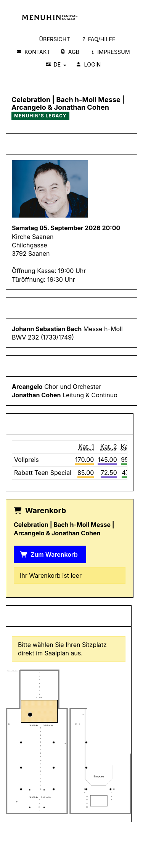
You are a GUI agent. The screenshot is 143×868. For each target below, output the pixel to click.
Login (89, 64)
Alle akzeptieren (70, 511)
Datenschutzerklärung (72, 491)
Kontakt (34, 52)
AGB (70, 52)
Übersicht (54, 39)
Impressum (111, 52)
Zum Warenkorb (49, 554)
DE (56, 64)
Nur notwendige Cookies (72, 529)
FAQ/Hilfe (99, 39)
